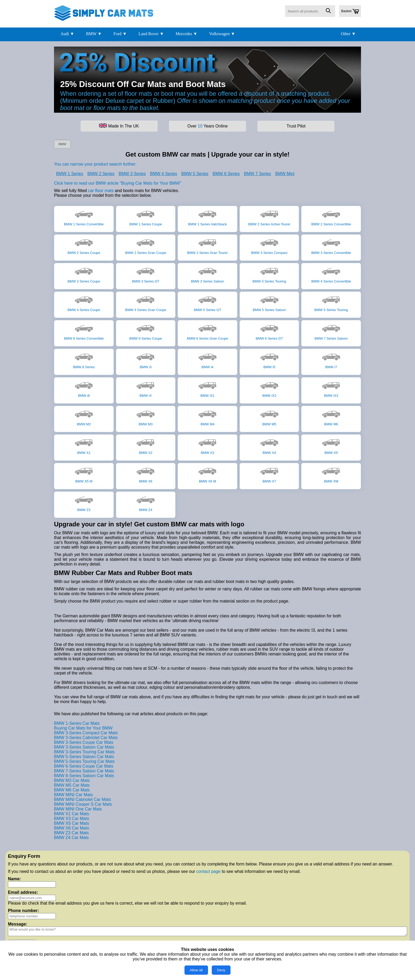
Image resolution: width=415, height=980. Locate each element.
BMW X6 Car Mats (71, 828)
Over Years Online (207, 126)
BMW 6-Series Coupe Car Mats (84, 766)
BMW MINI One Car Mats (78, 809)
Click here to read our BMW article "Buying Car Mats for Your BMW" (118, 183)
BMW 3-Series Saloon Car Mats (84, 747)
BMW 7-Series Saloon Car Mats (84, 771)
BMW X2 (146, 446)
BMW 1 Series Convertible (84, 217)
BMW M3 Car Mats (72, 780)
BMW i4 (207, 360)
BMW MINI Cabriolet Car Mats (82, 799)
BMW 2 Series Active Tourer (269, 217)
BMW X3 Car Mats (71, 819)
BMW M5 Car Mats (72, 785)
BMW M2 (84, 417)
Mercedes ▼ (187, 34)
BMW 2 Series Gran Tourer (207, 246)
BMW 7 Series (258, 174)
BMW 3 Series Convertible (331, 246)
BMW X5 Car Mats (71, 823)
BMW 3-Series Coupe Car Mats (84, 742)
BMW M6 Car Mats (72, 790)
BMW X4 (269, 446)
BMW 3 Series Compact (269, 246)
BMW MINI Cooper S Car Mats (83, 804)
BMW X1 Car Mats (71, 814)
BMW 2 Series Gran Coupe (146, 246)
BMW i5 (269, 360)
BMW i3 (146, 360)
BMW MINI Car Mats (73, 795)
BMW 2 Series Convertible (331, 217)
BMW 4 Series (164, 174)
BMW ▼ (94, 34)
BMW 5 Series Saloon (269, 303)
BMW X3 (207, 446)
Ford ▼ (120, 34)
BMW (62, 144)
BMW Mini (285, 174)
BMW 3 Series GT (146, 274)
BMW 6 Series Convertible (84, 331)
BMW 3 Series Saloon (207, 274)
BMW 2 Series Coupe (84, 246)
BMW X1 (84, 446)
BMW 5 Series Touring (331, 303)
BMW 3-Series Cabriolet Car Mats (86, 738)
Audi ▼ (67, 34)
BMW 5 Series (195, 174)
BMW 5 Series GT (207, 303)
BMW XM (331, 474)
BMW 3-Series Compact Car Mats (86, 733)
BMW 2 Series (101, 174)
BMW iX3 (331, 389)
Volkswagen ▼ (222, 34)
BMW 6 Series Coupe (146, 331)
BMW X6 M (207, 474)
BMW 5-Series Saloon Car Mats (84, 757)
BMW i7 (331, 360)
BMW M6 (331, 417)
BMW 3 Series (132, 174)
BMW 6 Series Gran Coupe (207, 331)
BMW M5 (269, 417)
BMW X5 (331, 446)
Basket (350, 11)
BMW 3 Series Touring (269, 274)
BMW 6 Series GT (269, 331)
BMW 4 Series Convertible (331, 274)
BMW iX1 (207, 389)
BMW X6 (146, 474)
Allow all (196, 970)
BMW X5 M (84, 474)
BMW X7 (269, 474)
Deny (221, 970)
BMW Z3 (84, 503)
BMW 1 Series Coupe (146, 217)
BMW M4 (207, 417)
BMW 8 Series (84, 360)
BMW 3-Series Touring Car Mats (84, 752)
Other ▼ (348, 34)
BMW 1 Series (70, 174)
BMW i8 (84, 389)
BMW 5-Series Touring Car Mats (84, 761)
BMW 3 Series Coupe (84, 274)
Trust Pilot (296, 126)
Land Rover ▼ (151, 34)
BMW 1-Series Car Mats (77, 723)
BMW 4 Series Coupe (84, 303)
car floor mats (101, 191)
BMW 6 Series (226, 174)
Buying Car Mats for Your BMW (83, 728)
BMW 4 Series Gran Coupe (146, 303)
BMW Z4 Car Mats (71, 838)
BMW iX (146, 389)
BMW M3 (146, 417)
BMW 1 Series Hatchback (207, 217)
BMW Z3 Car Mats (71, 833)
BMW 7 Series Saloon (331, 331)
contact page (209, 871)
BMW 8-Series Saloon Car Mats (84, 776)
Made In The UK (119, 126)
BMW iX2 (269, 389)
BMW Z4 (146, 503)
